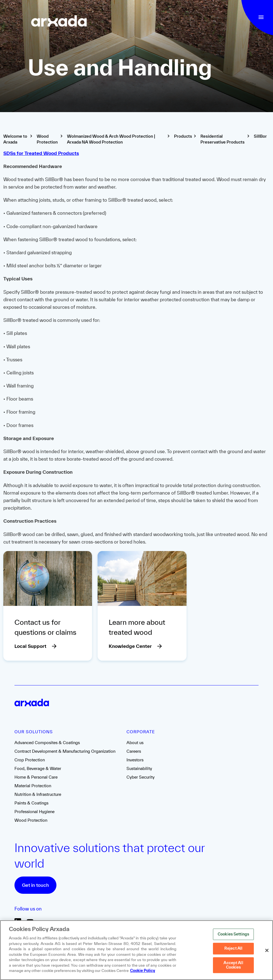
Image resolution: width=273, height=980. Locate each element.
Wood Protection (31, 820)
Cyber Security (141, 777)
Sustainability (139, 768)
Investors (135, 760)
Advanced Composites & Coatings (47, 743)
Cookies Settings (233, 935)
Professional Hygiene (34, 812)
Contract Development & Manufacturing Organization (65, 751)
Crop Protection (30, 760)
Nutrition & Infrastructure (38, 794)
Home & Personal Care (36, 777)
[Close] (267, 951)
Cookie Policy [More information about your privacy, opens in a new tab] (143, 971)
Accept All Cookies (233, 966)
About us (135, 743)
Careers (134, 751)
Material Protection (33, 786)
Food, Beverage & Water (38, 768)
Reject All (233, 949)
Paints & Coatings (31, 803)
